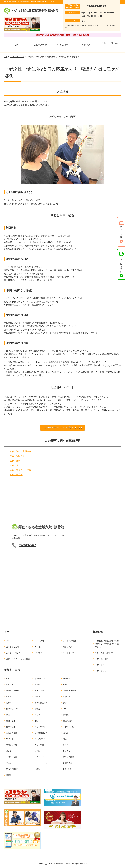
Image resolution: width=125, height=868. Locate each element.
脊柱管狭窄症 (12, 745)
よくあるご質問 (12, 647)
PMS (65, 709)
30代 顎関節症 (17, 456)
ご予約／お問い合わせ (109, 45)
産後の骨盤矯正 (41, 703)
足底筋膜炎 (68, 763)
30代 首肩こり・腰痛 (20, 470)
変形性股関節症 (12, 769)
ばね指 (66, 733)
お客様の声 (63, 45)
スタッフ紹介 (40, 641)
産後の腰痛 (11, 721)
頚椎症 (37, 769)
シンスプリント (41, 739)
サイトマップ (68, 653)
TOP (16, 45)
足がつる (67, 697)
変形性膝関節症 (41, 733)
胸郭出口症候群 (12, 691)
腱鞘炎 (9, 775)
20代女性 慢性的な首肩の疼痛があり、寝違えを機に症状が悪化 (107, 644)
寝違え (37, 709)
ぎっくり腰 (39, 745)
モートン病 (39, 691)
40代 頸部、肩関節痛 (20, 451)
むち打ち (10, 697)
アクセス (86, 45)
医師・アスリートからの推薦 (18, 659)
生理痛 (37, 684)
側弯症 (37, 751)
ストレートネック (17, 57)
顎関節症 (67, 715)
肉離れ (9, 703)
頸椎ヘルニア (40, 678)
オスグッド (39, 757)
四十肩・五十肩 (69, 691)
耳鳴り (37, 697)
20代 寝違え (16, 475)
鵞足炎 (9, 751)
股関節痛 (67, 678)
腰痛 (8, 715)
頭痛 (65, 739)
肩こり (37, 715)
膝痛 (65, 703)
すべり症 (10, 739)
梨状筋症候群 (12, 733)
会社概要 (38, 653)
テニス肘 (10, 763)
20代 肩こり (16, 465)
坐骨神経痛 (11, 727)
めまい (9, 678)
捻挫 (65, 684)
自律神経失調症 (12, 709)
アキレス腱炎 (68, 757)
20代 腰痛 (15, 461)
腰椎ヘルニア (12, 684)
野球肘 (66, 745)
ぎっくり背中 (40, 727)
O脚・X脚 (67, 769)
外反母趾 (67, 751)
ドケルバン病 (68, 727)
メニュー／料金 (39, 45)
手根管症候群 (12, 757)
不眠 (36, 721)
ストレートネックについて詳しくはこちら (63, 427)
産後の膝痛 (68, 721)
